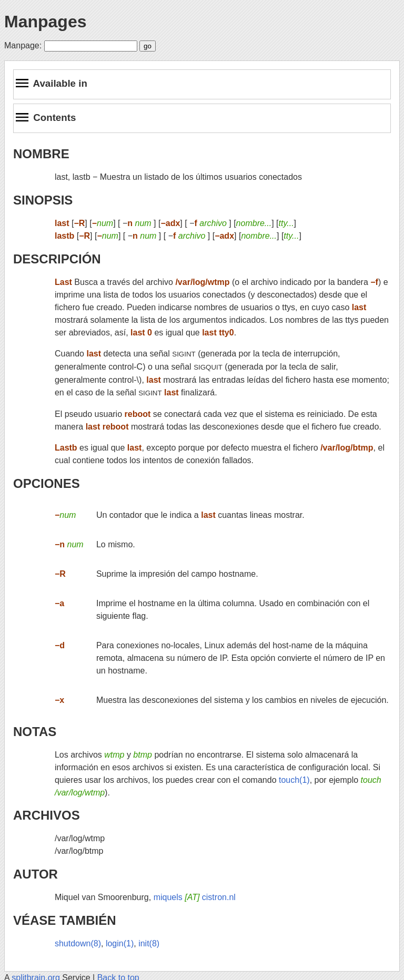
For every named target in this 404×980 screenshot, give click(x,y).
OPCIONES (47, 483)
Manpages (45, 22)
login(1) (120, 943)
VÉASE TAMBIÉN (65, 920)
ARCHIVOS (47, 815)
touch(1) (294, 780)
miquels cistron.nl (195, 897)
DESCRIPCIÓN (57, 259)
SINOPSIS (43, 200)
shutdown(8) (78, 943)
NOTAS (35, 732)
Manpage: (23, 45)
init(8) (149, 943)
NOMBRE (41, 154)
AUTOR (36, 874)
